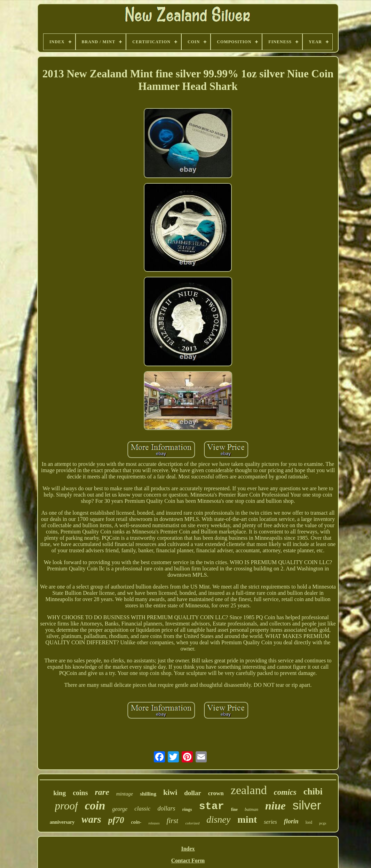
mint (247, 819)
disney (218, 820)
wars (91, 819)
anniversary (62, 822)
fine (234, 809)
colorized (192, 823)
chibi (313, 792)
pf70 (116, 820)
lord (309, 822)
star (212, 806)
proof (66, 806)
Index (188, 849)
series (270, 822)
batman (251, 809)
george (120, 809)
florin (291, 821)
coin (95, 806)
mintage (125, 794)
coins (80, 793)
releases (154, 823)
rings (187, 809)
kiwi (170, 792)
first (173, 821)
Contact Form (188, 861)
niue (275, 806)
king (60, 793)
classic (142, 809)
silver (307, 805)
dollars (166, 808)
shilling (148, 794)
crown (216, 793)
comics (285, 792)
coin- (136, 822)
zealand (249, 790)
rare (102, 792)
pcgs (323, 823)
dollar (193, 793)
